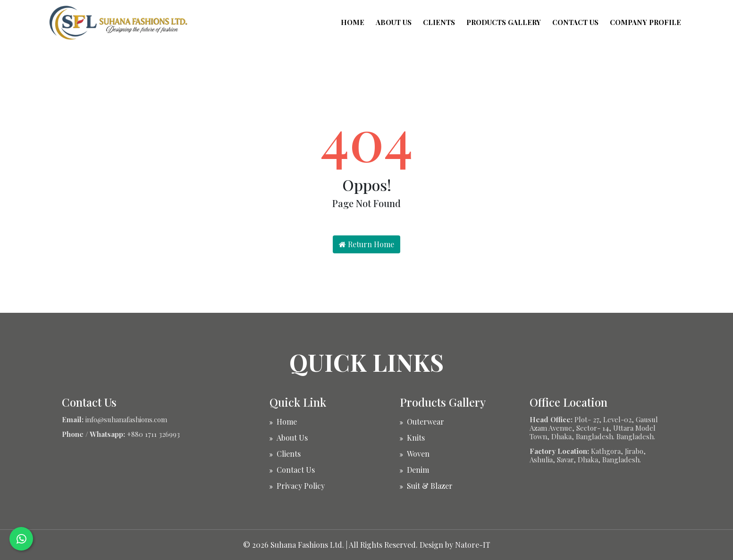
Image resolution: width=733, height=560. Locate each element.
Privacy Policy (301, 486)
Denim (418, 470)
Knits (416, 438)
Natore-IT (473, 545)
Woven (418, 454)
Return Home (366, 244)
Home (353, 22)
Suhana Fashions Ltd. (307, 545)
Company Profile (645, 22)
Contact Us (575, 22)
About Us (394, 22)
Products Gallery (504, 22)
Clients (439, 22)
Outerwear (425, 422)
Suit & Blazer (430, 486)
